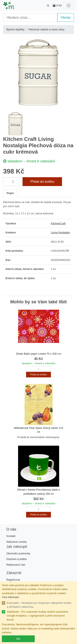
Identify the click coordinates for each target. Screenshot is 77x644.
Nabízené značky (17, 542)
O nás (11, 529)
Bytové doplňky (15, 29)
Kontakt (11, 536)
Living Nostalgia (60, 232)
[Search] (30, 17)
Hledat (66, 17)
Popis (10, 193)
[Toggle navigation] (69, 6)
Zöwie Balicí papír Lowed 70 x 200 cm (39, 354)
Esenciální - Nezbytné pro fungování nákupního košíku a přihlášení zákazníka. (39, 605)
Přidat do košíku (42, 182)
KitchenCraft (58, 223)
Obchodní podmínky (18, 553)
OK (18, 639)
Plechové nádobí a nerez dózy (47, 29)
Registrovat (13, 580)
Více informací (10, 597)
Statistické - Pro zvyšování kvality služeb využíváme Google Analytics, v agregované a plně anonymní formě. (37, 616)
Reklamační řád (16, 565)
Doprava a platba (17, 559)
